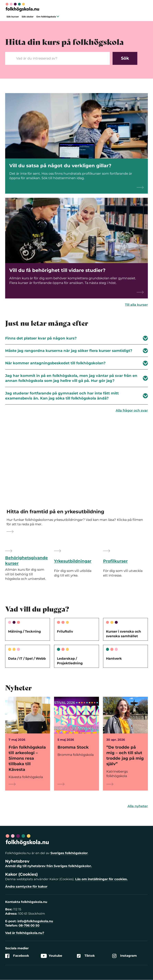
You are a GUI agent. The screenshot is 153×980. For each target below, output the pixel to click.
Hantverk (114, 659)
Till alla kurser (136, 305)
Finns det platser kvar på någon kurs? (76, 338)
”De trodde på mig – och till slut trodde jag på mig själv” (125, 756)
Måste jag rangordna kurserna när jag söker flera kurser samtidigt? (76, 351)
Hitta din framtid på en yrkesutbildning (55, 512)
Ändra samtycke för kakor (26, 887)
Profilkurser (115, 561)
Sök (125, 58)
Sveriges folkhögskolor (69, 853)
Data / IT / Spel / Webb (27, 659)
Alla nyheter (138, 806)
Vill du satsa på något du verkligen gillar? (60, 166)
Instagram (125, 956)
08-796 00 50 (29, 926)
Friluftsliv (65, 631)
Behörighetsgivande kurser (27, 561)
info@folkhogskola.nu (35, 921)
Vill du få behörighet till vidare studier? (57, 270)
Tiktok (86, 956)
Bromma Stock (73, 747)
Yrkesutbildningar (73, 561)
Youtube (51, 956)
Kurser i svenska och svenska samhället (123, 634)
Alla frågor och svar (132, 410)
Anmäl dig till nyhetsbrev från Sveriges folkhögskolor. (49, 866)
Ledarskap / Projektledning (70, 661)
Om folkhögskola (48, 17)
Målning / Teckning (24, 631)
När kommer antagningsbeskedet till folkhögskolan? (76, 363)
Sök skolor (28, 17)
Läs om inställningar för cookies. (101, 879)
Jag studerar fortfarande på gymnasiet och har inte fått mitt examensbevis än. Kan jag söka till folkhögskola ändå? (76, 396)
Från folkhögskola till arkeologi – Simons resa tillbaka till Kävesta (27, 758)
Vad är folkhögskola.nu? (25, 933)
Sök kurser (13, 17)
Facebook (17, 956)
